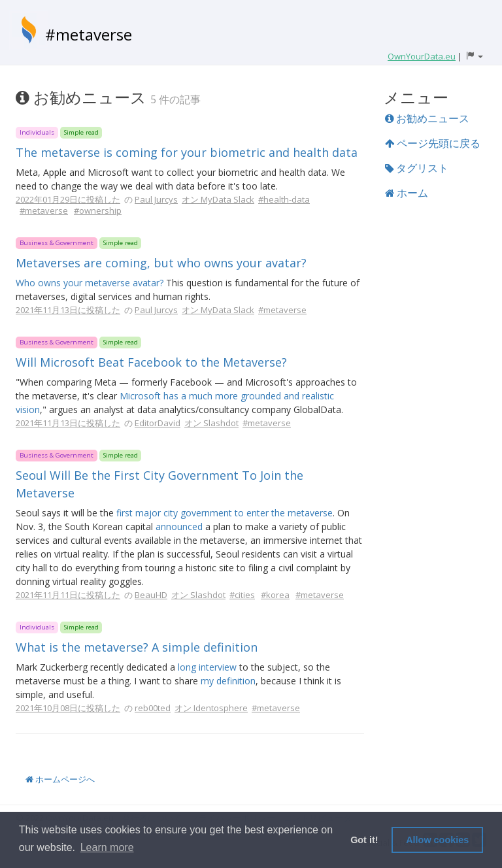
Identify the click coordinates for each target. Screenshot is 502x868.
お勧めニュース (427, 118)
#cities (242, 595)
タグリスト (417, 168)
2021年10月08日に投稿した (68, 708)
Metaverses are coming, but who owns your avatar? (161, 263)
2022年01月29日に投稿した (68, 199)
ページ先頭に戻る (433, 143)
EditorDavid (158, 423)
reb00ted (153, 708)
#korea (275, 595)
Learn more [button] (107, 847)
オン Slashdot (211, 423)
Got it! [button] (364, 840)
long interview (207, 667)
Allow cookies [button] (437, 840)
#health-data (284, 199)
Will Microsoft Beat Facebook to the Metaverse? (151, 362)
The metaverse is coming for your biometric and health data (187, 152)
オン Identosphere (211, 708)
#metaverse (89, 34)
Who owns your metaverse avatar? (90, 283)
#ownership (98, 210)
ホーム (407, 193)
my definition (228, 681)
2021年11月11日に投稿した (68, 595)
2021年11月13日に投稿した (68, 310)
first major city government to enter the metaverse (225, 513)
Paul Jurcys (156, 199)
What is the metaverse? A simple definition (137, 647)
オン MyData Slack (218, 199)
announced (179, 526)
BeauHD (151, 595)
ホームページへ (60, 779)
